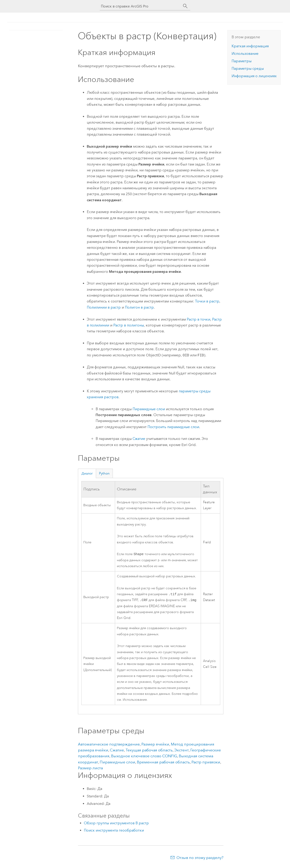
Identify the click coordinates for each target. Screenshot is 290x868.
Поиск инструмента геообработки (114, 832)
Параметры (242, 61)
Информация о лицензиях (254, 76)
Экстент (181, 751)
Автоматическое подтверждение (109, 746)
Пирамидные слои (149, 409)
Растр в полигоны (129, 325)
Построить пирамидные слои (173, 427)
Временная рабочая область (163, 763)
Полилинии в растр (104, 307)
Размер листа (90, 769)
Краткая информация (250, 46)
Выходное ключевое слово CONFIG (144, 757)
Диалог (87, 473)
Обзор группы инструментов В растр (116, 824)
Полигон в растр (139, 307)
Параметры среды (248, 68)
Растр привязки (206, 763)
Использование (245, 54)
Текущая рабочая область (149, 751)
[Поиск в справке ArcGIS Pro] (140, 6)
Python (104, 473)
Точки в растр (207, 301)
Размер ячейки (155, 746)
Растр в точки (198, 319)
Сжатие (139, 439)
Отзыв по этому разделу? (200, 859)
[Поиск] (185, 6)
